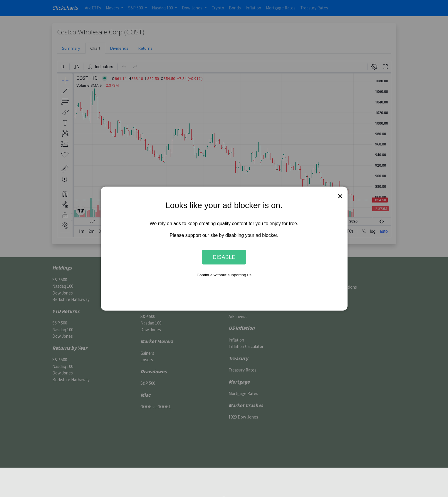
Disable (224, 257)
